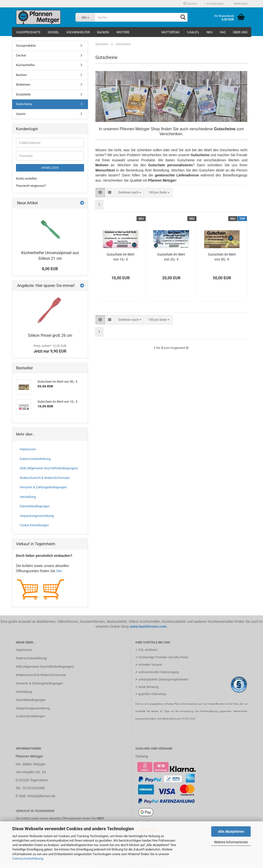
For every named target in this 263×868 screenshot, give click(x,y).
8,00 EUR (50, 269)
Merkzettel (239, 4)
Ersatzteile (23, 94)
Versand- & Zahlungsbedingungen (43, 487)
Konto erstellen (26, 179)
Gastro (21, 114)
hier (59, 571)
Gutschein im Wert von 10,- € (121, 257)
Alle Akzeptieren (231, 831)
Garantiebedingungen (35, 506)
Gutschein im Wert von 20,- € (171, 257)
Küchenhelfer (78, 32)
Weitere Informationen (231, 842)
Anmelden (50, 168)
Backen (103, 32)
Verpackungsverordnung (37, 516)
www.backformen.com (148, 626)
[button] (100, 193)
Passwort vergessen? (31, 186)
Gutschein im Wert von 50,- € (222, 257)
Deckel (53, 32)
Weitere (123, 32)
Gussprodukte (28, 32)
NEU (210, 32)
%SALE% (193, 32)
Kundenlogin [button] (214, 4)
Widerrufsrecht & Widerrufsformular (45, 478)
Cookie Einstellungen (34, 525)
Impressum (28, 449)
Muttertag (170, 32)
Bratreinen (23, 85)
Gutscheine (24, 104)
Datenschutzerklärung (28, 859)
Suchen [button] (190, 4)
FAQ (223, 32)
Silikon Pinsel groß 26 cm (50, 335)
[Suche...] (85, 17)
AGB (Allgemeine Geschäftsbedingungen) (49, 468)
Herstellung (28, 497)
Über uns (240, 32)
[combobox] (130, 193)
